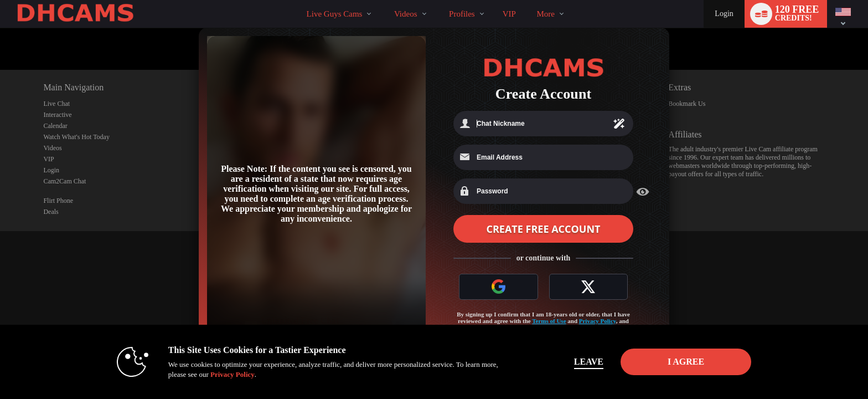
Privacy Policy (598, 321)
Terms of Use (549, 321)
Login (724, 14)
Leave (589, 362)
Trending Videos (384, 0)
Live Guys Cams (335, 14)
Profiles (462, 14)
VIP (509, 14)
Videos (406, 14)
